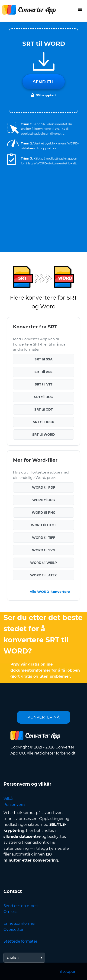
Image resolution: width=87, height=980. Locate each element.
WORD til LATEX (43, 575)
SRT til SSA (43, 359)
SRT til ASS (43, 372)
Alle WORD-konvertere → (52, 592)
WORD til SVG (43, 550)
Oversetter (13, 929)
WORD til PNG (43, 513)
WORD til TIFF (44, 538)
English (13, 957)
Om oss (10, 912)
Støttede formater (20, 941)
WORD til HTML (44, 525)
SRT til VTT (43, 384)
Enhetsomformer (20, 923)
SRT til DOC (43, 397)
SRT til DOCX (43, 422)
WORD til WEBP (43, 563)
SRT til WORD (43, 434)
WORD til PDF (44, 487)
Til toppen (67, 972)
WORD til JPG (43, 500)
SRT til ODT (43, 409)
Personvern (14, 805)
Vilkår (9, 799)
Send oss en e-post (21, 906)
